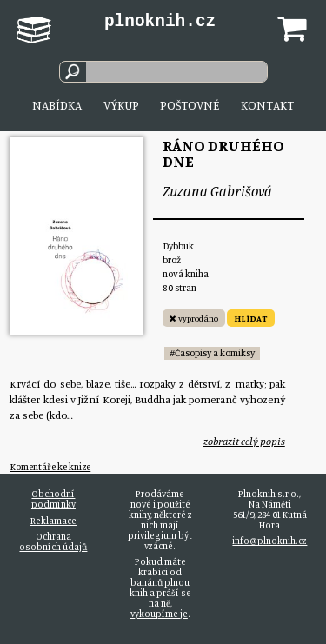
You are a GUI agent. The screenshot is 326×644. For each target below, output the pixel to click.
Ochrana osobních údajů (53, 541)
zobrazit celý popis (244, 441)
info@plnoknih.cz (269, 541)
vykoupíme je (159, 614)
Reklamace (53, 521)
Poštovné (190, 105)
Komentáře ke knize (50, 467)
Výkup (121, 105)
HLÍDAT (251, 318)
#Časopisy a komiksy (212, 353)
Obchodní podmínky (53, 499)
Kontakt (267, 105)
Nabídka (57, 105)
